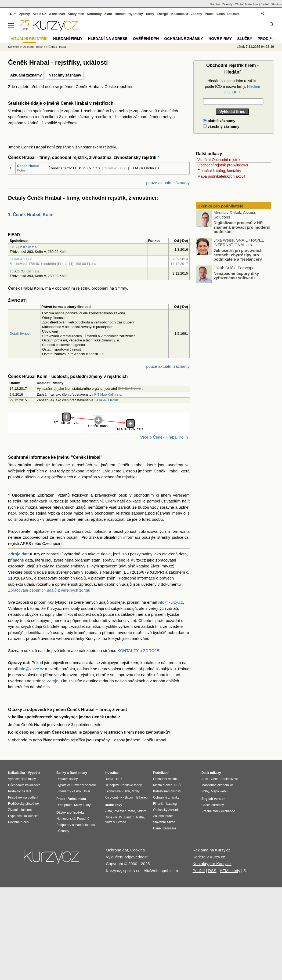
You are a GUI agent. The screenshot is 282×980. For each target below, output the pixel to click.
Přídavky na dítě (20, 791)
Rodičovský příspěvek (24, 804)
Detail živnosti (20, 334)
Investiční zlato (124, 811)
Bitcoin (120, 14)
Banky (61, 773)
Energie (163, 14)
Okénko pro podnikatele (220, 206)
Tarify (150, 14)
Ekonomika (113, 791)
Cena (215, 779)
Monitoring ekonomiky (217, 785)
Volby (205, 791)
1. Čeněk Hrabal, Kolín (31, 215)
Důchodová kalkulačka (24, 785)
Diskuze (234, 14)
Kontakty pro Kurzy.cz (212, 864)
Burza (109, 779)
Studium (277, 4)
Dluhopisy (112, 785)
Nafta (140, 817)
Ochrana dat (117, 850)
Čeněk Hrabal (28, 166)
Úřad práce (64, 805)
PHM (119, 817)
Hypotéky (136, 14)
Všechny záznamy (65, 75)
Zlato (108, 14)
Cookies (138, 850)
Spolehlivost (229, 779)
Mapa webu (219, 791)
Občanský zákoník (166, 810)
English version (213, 799)
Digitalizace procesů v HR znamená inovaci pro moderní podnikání (242, 227)
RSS (212, 871)
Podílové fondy (131, 785)
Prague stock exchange (218, 811)
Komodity (94, 14)
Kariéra (215, 4)
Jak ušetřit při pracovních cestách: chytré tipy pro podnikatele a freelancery (238, 255)
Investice (112, 773)
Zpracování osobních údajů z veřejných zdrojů (49, 590)
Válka (220, 14)
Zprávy (25, 14)
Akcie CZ (39, 14)
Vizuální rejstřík (29, 39)
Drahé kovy (113, 805)
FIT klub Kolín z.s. (24, 247)
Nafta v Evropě (115, 822)
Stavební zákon (164, 822)
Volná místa (77, 799)
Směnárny (64, 791)
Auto (205, 779)
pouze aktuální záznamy (168, 183)
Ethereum (143, 797)
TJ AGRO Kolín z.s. (25, 271)
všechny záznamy (221, 126)
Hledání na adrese (108, 39)
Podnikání (161, 773)
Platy (87, 805)
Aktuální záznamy (26, 75)
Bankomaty (78, 773)
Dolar (86, 791)
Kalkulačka (180, 14)
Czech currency (213, 805)
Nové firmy (220, 39)
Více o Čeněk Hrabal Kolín (164, 437)
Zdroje (53, 681)
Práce (209, 14)
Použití (199, 871)
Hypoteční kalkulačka (23, 816)
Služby (245, 39)
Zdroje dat (18, 554)
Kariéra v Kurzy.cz (209, 857)
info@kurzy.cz (170, 602)
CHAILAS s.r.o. (21, 259)
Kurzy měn (76, 14)
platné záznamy (219, 121)
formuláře (169, 828)
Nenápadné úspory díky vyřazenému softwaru (236, 275)
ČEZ (119, 779)
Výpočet (34, 773)
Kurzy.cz (14, 47)
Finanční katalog (165, 804)
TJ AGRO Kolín (106, 400)
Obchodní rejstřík (34, 47)
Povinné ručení (19, 822)
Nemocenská (66, 819)
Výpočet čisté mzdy (22, 779)
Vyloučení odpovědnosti (127, 857)
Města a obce (163, 785)
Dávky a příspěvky (70, 813)
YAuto (239, 4)
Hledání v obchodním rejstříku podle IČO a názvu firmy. (232, 86)
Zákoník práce (163, 816)
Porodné (83, 819)
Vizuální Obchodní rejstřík (219, 160)
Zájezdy (227, 4)
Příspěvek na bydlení (23, 797)
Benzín (129, 817)
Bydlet (265, 4)
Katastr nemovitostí (167, 791)
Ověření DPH (146, 39)
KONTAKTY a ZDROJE (138, 651)
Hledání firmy (68, 39)
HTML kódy (230, 871)
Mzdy (78, 805)
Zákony (196, 14)
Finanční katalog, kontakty (219, 171)
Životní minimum (20, 810)
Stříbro (142, 811)
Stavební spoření (84, 785)
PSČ (178, 785)
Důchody (63, 831)
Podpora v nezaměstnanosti (76, 825)
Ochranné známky (184, 39)
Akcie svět (57, 14)
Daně (157, 828)
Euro (77, 791)
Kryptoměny (113, 797)
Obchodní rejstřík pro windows (223, 165)
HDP (127, 791)
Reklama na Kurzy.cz (211, 850)
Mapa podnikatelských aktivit (221, 176)
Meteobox (252, 4)
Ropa (109, 817)
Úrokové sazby (67, 779)
